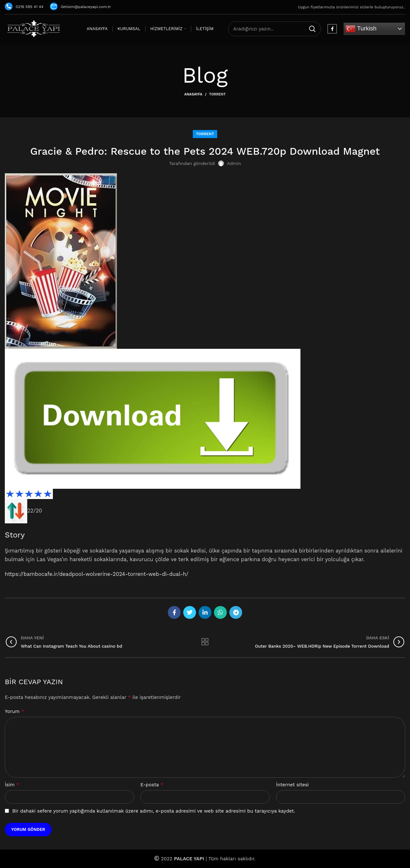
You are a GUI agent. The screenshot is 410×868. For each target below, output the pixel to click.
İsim (12, 785)
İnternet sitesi (292, 785)
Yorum (14, 711)
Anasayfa (193, 94)
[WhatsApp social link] (220, 612)
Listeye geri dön (205, 642)
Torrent (217, 94)
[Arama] (275, 29)
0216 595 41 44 (24, 7)
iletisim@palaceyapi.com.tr (81, 7)
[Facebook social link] (332, 29)
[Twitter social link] (190, 612)
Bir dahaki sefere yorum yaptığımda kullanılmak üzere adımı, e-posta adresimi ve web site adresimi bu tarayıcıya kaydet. (154, 811)
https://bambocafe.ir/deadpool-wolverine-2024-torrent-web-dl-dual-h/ (97, 574)
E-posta (152, 785)
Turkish (361, 29)
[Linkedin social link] (205, 612)
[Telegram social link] (236, 612)
